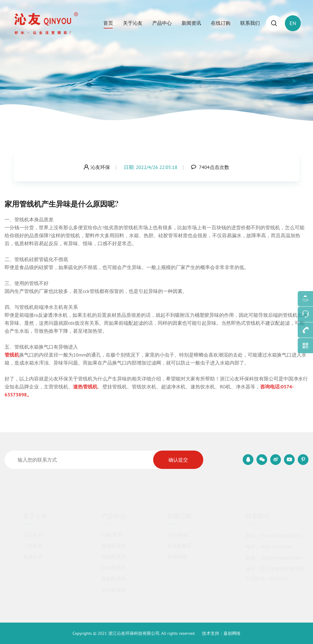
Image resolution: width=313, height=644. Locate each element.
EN (293, 23)
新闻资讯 (191, 23)
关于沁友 (133, 23)
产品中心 (162, 23)
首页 (108, 23)
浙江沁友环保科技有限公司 (134, 633)
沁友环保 (97, 167)
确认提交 (178, 460)
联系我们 (250, 23)
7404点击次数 (210, 167)
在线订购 (221, 23)
